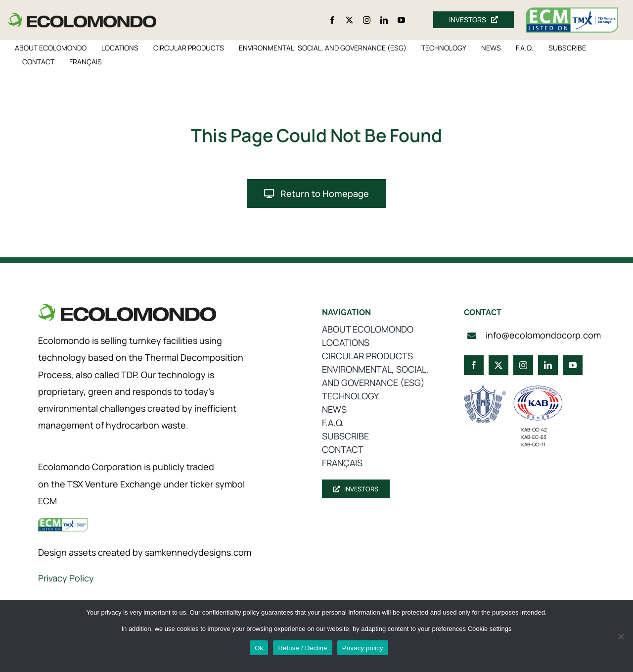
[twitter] (349, 20)
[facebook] (332, 20)
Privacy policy (363, 648)
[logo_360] (82, 17)
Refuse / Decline (302, 648)
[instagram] (367, 20)
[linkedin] (384, 20)
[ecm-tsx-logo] (572, 12)
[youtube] (401, 20)
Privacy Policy (66, 578)
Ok (259, 648)
